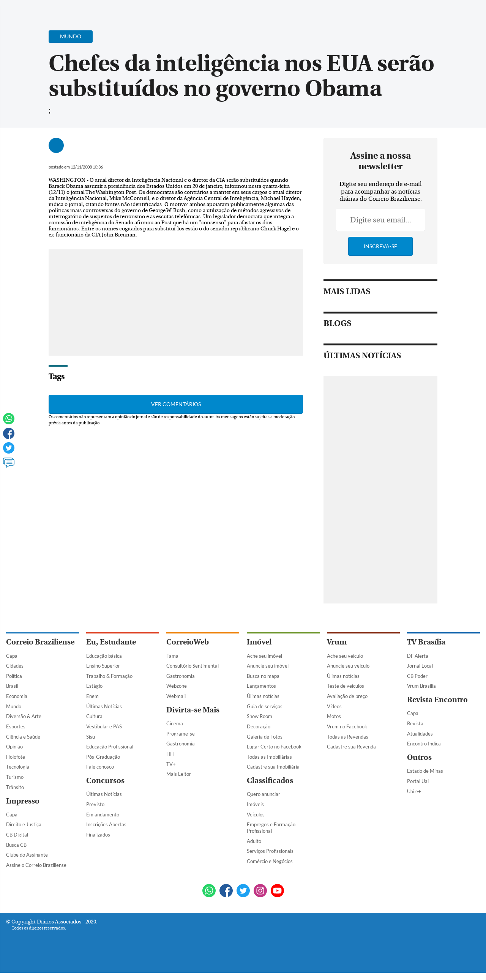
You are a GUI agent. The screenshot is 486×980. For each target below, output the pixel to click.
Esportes (16, 734)
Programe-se (181, 741)
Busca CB (16, 852)
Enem (92, 703)
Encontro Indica (424, 751)
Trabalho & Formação (109, 683)
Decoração (259, 734)
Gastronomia (181, 683)
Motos (334, 724)
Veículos (256, 822)
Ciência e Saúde (23, 744)
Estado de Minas (425, 778)
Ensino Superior (103, 673)
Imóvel (259, 650)
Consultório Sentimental (193, 673)
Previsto (95, 811)
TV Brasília (426, 650)
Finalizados (98, 842)
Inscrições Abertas (106, 832)
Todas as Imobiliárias (269, 764)
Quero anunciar (264, 802)
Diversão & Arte (24, 724)
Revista (415, 731)
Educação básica (104, 663)
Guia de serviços (265, 714)
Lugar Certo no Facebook (274, 754)
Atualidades (420, 741)
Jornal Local (420, 673)
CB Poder (417, 683)
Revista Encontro (437, 707)
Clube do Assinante (27, 862)
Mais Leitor (179, 781)
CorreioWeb (188, 650)
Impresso (23, 808)
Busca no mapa (263, 683)
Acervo (189, 10)
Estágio (94, 693)
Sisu (91, 744)
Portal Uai (418, 788)
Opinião (14, 754)
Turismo (15, 784)
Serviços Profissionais (270, 858)
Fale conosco (100, 774)
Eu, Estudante (111, 650)
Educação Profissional (110, 754)
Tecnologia (18, 774)
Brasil (12, 693)
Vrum (337, 650)
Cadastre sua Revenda (351, 754)
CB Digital (17, 842)
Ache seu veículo (345, 663)
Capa (12, 663)
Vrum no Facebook (347, 734)
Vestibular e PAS (104, 734)
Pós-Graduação (103, 764)
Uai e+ (414, 799)
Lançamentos (261, 693)
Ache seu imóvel (264, 663)
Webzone (177, 693)
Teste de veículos (346, 693)
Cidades (15, 673)
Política (14, 683)
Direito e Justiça (24, 832)
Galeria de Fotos (265, 744)
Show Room (260, 724)
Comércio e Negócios (270, 868)
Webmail (176, 703)
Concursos (105, 788)
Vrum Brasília (421, 693)
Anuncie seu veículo (348, 673)
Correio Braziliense (40, 650)
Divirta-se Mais (193, 717)
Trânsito (15, 794)
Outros (419, 765)
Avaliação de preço (347, 703)
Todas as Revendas (348, 744)
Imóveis (255, 811)
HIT (170, 761)
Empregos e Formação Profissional (271, 835)
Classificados (270, 788)
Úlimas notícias (263, 703)
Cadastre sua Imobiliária (273, 774)
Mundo (14, 714)
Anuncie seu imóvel (268, 673)
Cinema (175, 731)
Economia (17, 703)
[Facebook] (431, 13)
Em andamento (103, 822)
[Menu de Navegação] (20, 9)
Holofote (16, 764)
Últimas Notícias (104, 714)
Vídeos (334, 714)
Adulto (254, 848)
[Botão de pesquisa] (43, 9)
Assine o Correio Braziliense (36, 872)
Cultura (94, 724)
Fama (172, 663)
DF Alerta (418, 663)
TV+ (171, 771)
